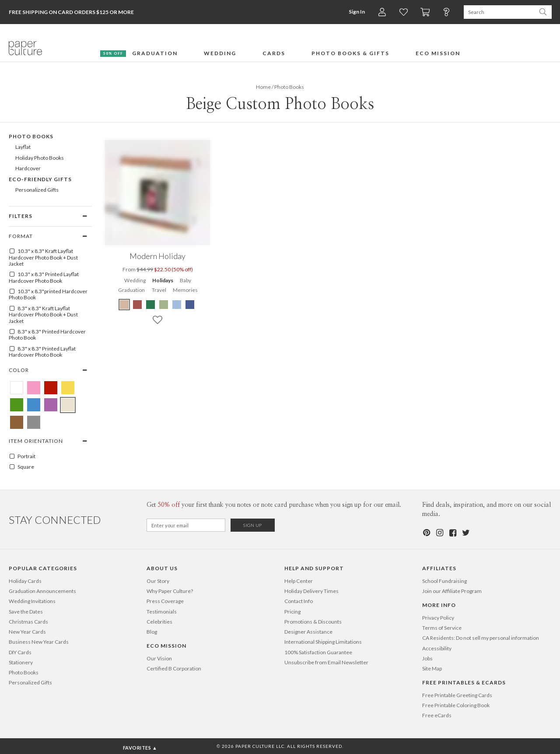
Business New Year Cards (39, 642)
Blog (152, 632)
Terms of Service (442, 628)
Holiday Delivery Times (311, 591)
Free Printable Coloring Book (456, 705)
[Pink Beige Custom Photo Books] (34, 388)
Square (21, 467)
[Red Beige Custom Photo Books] (51, 388)
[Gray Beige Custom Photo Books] (34, 422)
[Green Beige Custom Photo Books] (17, 405)
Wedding (135, 280)
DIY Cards (20, 652)
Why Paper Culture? (170, 591)
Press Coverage (165, 601)
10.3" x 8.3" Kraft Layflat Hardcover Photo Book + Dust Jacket (43, 258)
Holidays (163, 280)
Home (263, 87)
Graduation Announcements (42, 591)
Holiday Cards (25, 581)
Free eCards (437, 715)
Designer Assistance (308, 632)
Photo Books (24, 672)
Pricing (292, 612)
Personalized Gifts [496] (37, 190)
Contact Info (299, 601)
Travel (159, 290)
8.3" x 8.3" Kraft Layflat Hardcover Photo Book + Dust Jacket (43, 315)
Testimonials (162, 612)
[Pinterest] (426, 533)
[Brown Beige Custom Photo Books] (17, 422)
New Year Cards (27, 632)
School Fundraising (444, 581)
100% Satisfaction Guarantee (318, 652)
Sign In (357, 12)
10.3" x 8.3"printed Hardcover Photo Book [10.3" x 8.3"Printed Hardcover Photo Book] (48, 295)
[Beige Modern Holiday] (125, 305)
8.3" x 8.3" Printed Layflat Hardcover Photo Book (42, 352)
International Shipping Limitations (323, 642)
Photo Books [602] (31, 136)
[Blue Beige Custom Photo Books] (34, 405)
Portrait (22, 456)
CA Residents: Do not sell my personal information (481, 638)
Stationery (21, 662)
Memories (185, 290)
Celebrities (159, 622)
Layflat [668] (23, 147)
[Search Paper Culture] (499, 12)
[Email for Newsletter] (186, 525)
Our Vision (159, 658)
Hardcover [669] (28, 168)
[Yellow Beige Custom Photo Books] (68, 388)
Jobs (427, 658)
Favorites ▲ (140, 748)
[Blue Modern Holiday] (177, 305)
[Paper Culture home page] (25, 48)
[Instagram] (439, 533)
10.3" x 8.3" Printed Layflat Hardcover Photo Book (44, 277)
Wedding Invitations (32, 601)
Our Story (158, 581)
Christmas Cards (28, 622)
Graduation (131, 290)
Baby (185, 280)
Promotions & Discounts (313, 622)
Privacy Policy (438, 618)
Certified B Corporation (174, 668)
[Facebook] (452, 533)
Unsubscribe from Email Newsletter (326, 662)
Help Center (299, 581)
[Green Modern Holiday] (150, 305)
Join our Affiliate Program (452, 591)
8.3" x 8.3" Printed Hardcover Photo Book (47, 335)
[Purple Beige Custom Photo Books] (51, 405)
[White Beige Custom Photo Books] (17, 388)
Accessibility (437, 648)
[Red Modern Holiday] (137, 305)
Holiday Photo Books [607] (40, 158)
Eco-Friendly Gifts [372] (40, 179)
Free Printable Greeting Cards (457, 695)
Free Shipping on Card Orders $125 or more (71, 12)
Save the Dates (26, 612)
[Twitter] (465, 533)
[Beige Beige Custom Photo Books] (68, 405)
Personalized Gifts (30, 682)
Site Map (432, 668)
